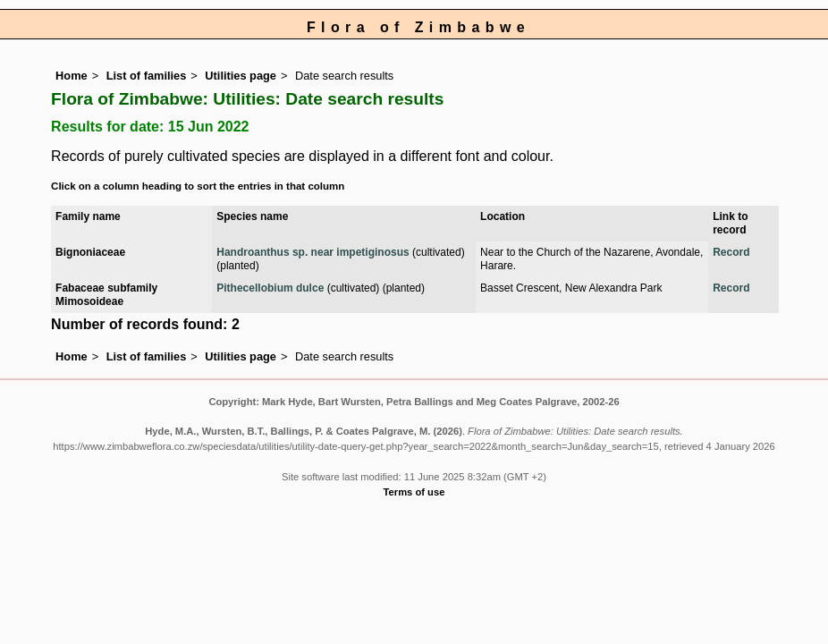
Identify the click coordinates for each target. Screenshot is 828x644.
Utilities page (241, 76)
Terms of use (414, 492)
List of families (147, 76)
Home (72, 76)
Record (731, 252)
